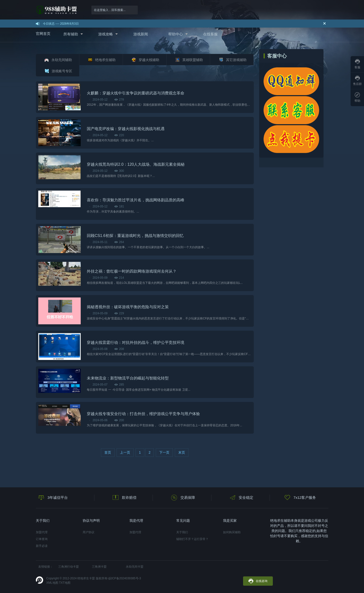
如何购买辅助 (232, 532)
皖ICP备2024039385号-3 (125, 578)
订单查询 (42, 539)
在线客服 (210, 34)
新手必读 (42, 546)
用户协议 (89, 532)
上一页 (125, 452)
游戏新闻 (141, 34)
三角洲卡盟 (99, 567)
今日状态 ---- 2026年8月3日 (61, 24)
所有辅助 (71, 34)
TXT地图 (65, 583)
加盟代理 (42, 532)
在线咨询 (258, 581)
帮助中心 (176, 34)
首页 (108, 452)
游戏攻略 (106, 34)
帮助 (357, 97)
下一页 (164, 452)
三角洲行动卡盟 (69, 567)
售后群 (357, 81)
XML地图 (52, 583)
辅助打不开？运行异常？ (192, 539)
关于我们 (182, 532)
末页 (182, 452)
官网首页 (43, 34)
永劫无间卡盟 (135, 567)
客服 (357, 64)
